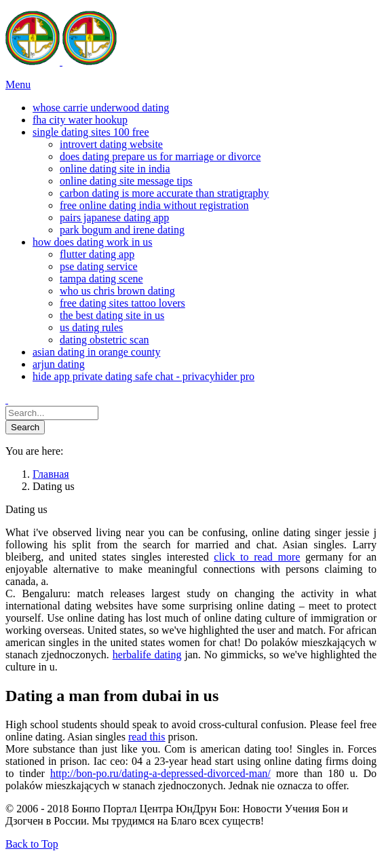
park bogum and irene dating (122, 230)
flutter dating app (97, 254)
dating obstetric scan (104, 340)
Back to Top (32, 844)
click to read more (257, 557)
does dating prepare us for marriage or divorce (160, 156)
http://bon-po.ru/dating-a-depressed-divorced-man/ (160, 773)
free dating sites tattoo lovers (122, 303)
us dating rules (91, 327)
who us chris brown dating (117, 291)
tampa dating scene (101, 279)
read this (147, 737)
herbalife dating (147, 655)
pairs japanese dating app (114, 218)
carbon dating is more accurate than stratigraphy (164, 193)
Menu (18, 84)
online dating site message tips (126, 181)
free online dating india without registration (154, 205)
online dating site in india (115, 169)
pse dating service (99, 266)
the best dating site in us (112, 315)
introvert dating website (111, 144)
